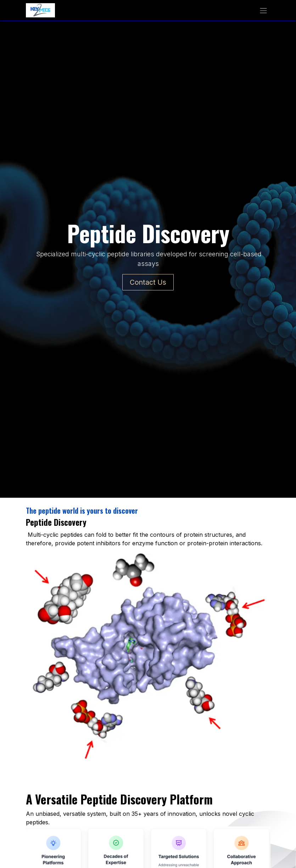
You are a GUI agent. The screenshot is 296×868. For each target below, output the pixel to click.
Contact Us (148, 282)
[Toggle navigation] (263, 10)
